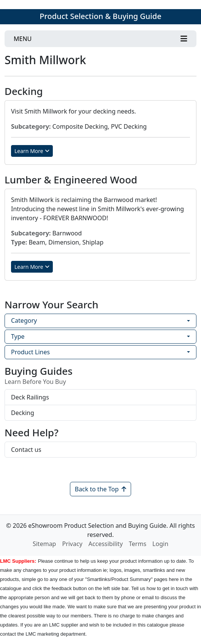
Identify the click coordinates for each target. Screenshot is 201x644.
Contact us (26, 450)
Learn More (32, 151)
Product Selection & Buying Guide (100, 16)
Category (24, 320)
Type (18, 336)
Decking (23, 413)
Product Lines (30, 352)
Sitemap (44, 544)
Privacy (72, 544)
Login (160, 544)
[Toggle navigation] (100, 39)
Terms (138, 544)
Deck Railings (30, 397)
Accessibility (106, 544)
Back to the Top (101, 489)
